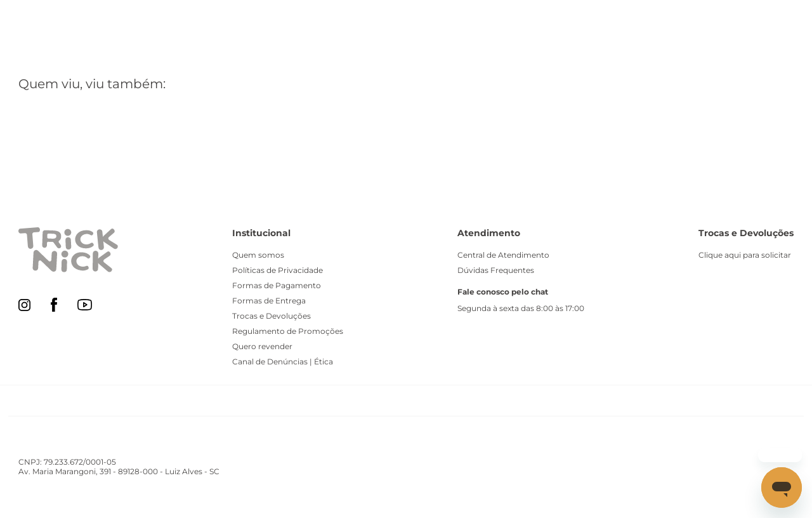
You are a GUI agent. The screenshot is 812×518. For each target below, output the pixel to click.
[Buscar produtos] (462, 23)
